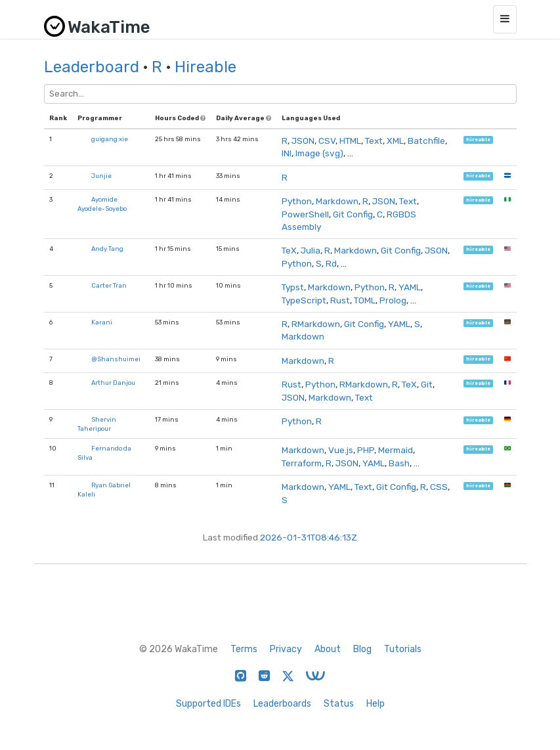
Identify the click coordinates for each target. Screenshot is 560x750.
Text (374, 141)
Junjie (101, 176)
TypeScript (304, 300)
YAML (410, 287)
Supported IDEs (208, 704)
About (328, 649)
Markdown (337, 201)
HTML (350, 141)
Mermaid (396, 450)
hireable (478, 140)
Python (297, 201)
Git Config (353, 214)
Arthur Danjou (113, 383)
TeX (289, 250)
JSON (303, 141)
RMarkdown (316, 324)
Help (376, 704)
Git (427, 384)
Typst (293, 287)
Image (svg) (319, 153)
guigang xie (110, 139)
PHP (366, 450)
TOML (365, 300)
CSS (439, 487)
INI (287, 153)
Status (339, 704)
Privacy (286, 649)
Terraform (302, 463)
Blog (362, 649)
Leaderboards (282, 704)
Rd (331, 263)
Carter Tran (109, 285)
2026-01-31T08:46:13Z (309, 537)
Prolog (393, 300)
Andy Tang (107, 249)
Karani (102, 322)
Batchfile (426, 141)
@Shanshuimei (116, 359)
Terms (244, 649)
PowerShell (305, 214)
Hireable (205, 67)
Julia (311, 250)
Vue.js (341, 450)
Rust (340, 300)
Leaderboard (92, 67)
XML (395, 141)
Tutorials (403, 649)
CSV (327, 141)
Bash (399, 463)
